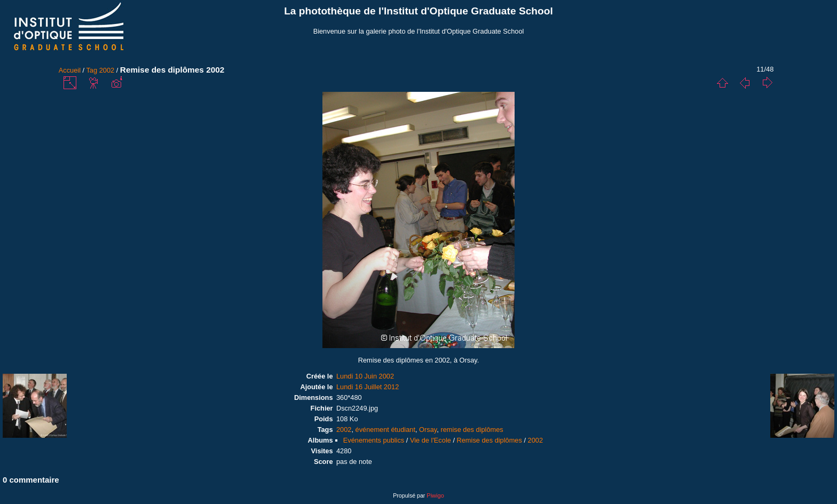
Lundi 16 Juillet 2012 (368, 387)
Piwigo (435, 495)
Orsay (428, 430)
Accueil (70, 70)
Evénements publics (374, 440)
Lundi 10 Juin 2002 (365, 376)
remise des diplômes (472, 430)
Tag (92, 70)
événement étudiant (385, 430)
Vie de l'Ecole (431, 440)
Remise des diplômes (489, 440)
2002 (107, 70)
